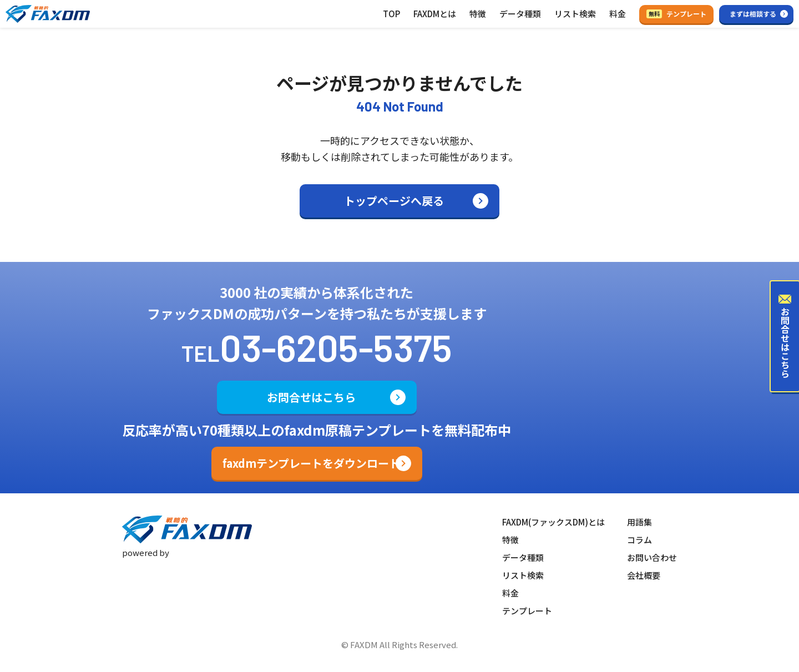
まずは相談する (753, 14)
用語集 (639, 522)
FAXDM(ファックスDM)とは (553, 522)
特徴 (478, 14)
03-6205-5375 (336, 347)
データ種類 (520, 14)
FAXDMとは (435, 14)
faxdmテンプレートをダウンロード (311, 463)
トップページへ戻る (394, 201)
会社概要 (644, 575)
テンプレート (676, 14)
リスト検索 (575, 14)
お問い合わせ (652, 557)
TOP (391, 14)
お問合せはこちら (311, 397)
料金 (618, 14)
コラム (639, 540)
